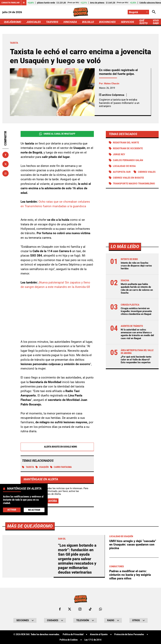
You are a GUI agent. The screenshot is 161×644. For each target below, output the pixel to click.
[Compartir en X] (6, 164)
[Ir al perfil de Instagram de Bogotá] (80, 609)
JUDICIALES (34, 22)
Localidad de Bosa (124, 166)
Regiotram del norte (126, 143)
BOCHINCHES (107, 22)
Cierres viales (147, 172)
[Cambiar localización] (138, 12)
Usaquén (42, 467)
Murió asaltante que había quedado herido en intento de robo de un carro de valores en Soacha (137, 288)
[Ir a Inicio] (80, 12)
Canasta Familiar (10, 3)
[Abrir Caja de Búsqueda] (154, 12)
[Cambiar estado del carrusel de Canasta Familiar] (24, 3)
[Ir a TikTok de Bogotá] (90, 609)
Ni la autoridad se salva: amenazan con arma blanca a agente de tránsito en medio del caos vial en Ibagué (137, 334)
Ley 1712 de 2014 (93, 640)
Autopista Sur (122, 172)
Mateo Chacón (112, 84)
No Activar (34, 510)
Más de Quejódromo (30, 526)
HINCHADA (70, 22)
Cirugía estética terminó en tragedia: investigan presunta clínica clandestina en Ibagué (136, 311)
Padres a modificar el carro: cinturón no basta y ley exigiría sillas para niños (130, 575)
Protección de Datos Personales (129, 634)
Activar (12, 510)
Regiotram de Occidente (128, 148)
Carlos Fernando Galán (128, 160)
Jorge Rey (119, 154)
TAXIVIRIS (52, 22)
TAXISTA (28, 467)
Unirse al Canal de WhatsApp (57, 134)
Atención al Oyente (99, 634)
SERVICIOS (127, 22)
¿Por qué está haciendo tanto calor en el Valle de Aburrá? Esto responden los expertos (136, 360)
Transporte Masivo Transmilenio (134, 184)
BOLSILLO (88, 22)
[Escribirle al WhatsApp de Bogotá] (100, 609)
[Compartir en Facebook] (6, 155)
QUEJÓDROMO (12, 22)
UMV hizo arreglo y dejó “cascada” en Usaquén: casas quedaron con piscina (133, 545)
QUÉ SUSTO (143, 22)
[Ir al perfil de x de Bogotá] (70, 609)
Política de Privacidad (73, 634)
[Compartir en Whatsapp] (6, 173)
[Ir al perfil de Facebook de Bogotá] (60, 609)
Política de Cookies (69, 640)
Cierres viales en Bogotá (128, 178)
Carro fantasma (61, 467)
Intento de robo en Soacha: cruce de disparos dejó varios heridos (136, 266)
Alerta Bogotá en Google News (57, 447)
